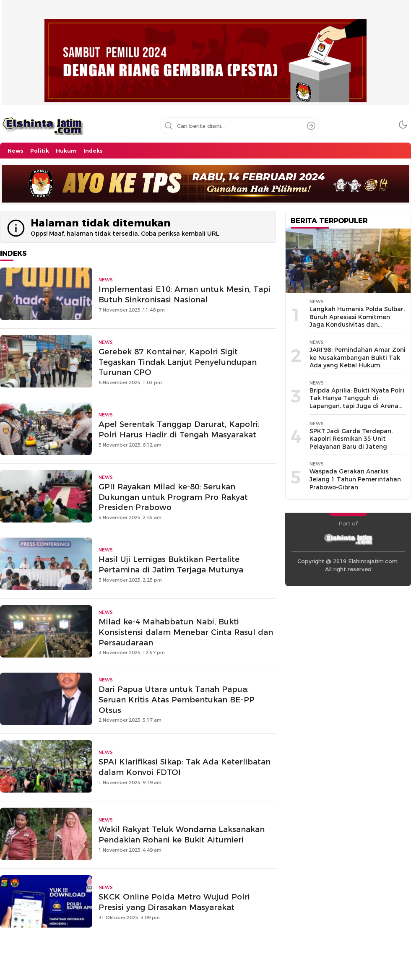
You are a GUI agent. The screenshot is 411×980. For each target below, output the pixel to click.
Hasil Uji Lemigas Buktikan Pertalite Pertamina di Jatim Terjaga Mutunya (171, 564)
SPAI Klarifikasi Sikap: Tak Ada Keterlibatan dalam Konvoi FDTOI (185, 767)
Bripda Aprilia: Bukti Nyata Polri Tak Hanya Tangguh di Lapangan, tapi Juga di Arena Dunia (357, 402)
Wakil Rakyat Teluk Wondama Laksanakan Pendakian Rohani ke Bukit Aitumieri (182, 834)
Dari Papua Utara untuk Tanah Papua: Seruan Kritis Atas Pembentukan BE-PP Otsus (177, 700)
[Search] (311, 126)
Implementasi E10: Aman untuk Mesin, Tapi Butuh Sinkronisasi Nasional (185, 294)
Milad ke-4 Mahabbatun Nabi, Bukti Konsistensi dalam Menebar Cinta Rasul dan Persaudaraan (186, 632)
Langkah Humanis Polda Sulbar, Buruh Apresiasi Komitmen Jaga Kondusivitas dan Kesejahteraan (357, 321)
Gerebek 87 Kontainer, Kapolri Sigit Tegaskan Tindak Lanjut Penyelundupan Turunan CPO (178, 362)
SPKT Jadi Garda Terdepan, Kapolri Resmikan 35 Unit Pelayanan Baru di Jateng (351, 439)
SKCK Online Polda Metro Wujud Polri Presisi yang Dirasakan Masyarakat (174, 902)
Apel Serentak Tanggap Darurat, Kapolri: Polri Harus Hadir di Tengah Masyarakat (179, 429)
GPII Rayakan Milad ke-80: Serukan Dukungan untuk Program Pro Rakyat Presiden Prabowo (173, 497)
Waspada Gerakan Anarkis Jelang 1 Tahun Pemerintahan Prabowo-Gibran (355, 479)
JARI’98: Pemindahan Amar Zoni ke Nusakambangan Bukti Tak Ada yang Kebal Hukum (358, 357)
